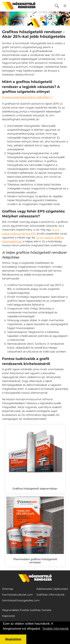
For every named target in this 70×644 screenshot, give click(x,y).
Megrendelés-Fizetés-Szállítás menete (27, 610)
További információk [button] (55, 629)
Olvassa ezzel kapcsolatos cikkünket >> (27, 97)
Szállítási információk (50, 595)
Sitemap (8, 589)
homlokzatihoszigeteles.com (21, 600)
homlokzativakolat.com (17, 595)
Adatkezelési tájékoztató (52, 589)
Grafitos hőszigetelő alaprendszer (35, 489)
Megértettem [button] (13, 639)
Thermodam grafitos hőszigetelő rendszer (35, 561)
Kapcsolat (8, 616)
